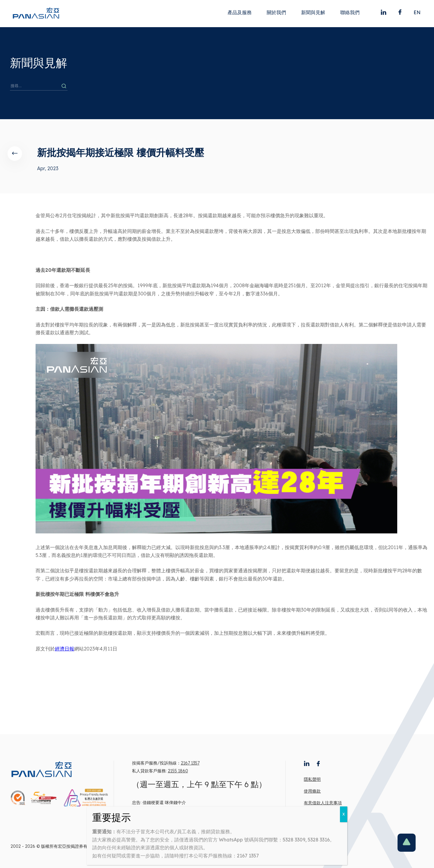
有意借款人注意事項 (323, 803)
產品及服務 (240, 12)
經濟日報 (64, 649)
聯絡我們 (350, 12)
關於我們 (276, 12)
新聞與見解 (313, 12)
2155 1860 (178, 771)
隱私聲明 (312, 779)
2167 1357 (190, 763)
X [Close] (344, 814)
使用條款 (312, 791)
